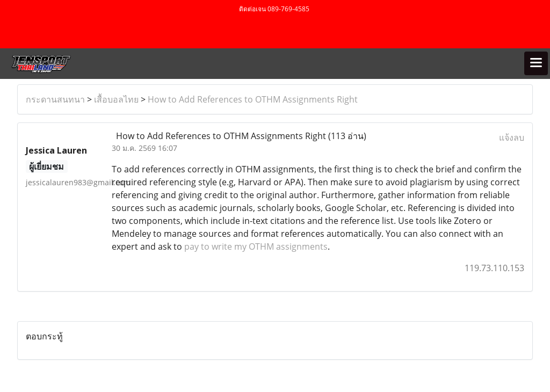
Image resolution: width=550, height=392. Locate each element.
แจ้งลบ (512, 137)
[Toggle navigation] (536, 63)
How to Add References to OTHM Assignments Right (253, 99)
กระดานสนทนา (55, 99)
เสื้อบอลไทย (116, 99)
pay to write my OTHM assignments (256, 246)
